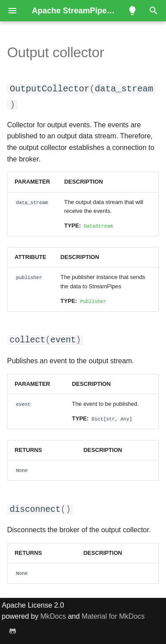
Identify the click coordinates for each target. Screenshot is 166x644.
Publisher (93, 300)
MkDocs (53, 615)
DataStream (98, 225)
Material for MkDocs (113, 615)
